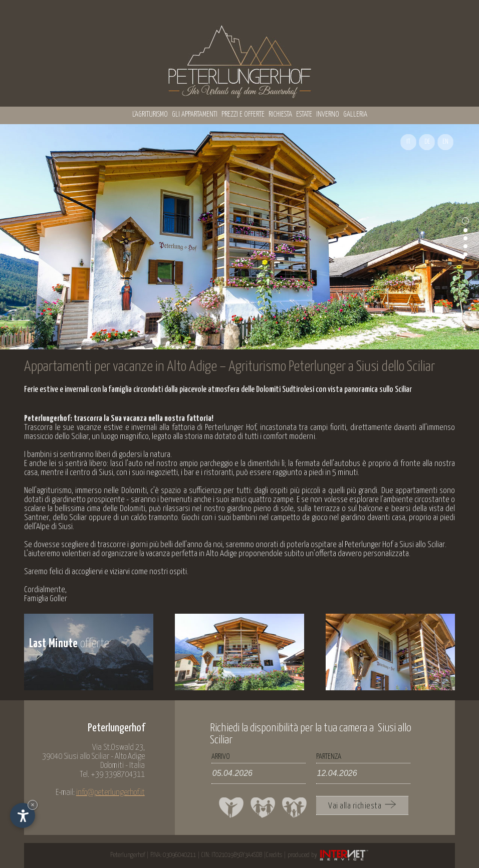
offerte (69, 649)
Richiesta (280, 114)
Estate (304, 114)
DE (427, 142)
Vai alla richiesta (362, 805)
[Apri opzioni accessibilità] (23, 815)
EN (445, 142)
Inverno (328, 114)
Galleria (355, 114)
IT (408, 142)
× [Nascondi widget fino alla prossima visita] (33, 805)
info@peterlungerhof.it (110, 793)
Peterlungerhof (128, 855)
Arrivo (221, 757)
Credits (274, 855)
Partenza (329, 757)
